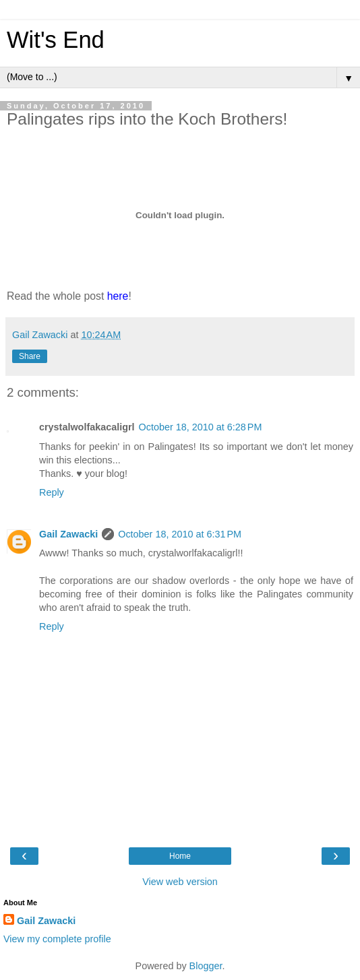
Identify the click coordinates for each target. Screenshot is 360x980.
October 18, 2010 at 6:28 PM (201, 427)
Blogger (206, 966)
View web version (180, 882)
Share (30, 356)
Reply (52, 492)
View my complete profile (57, 939)
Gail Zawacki (68, 534)
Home (180, 856)
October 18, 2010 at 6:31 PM (180, 534)
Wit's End (56, 40)
